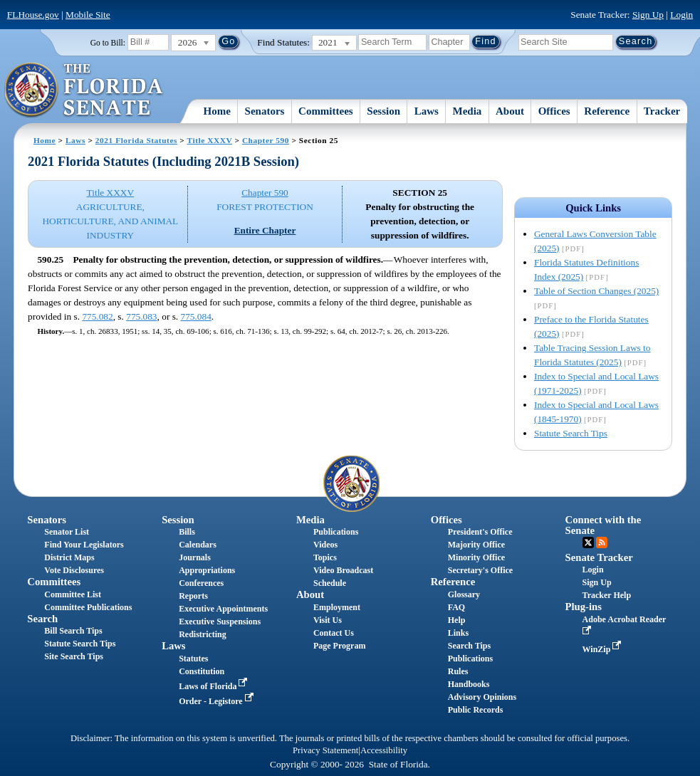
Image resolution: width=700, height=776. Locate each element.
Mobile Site (88, 15)
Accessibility (384, 750)
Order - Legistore (218, 701)
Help (457, 620)
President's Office (480, 532)
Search (42, 619)
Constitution (202, 671)
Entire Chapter (265, 230)
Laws (427, 111)
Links (458, 633)
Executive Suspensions (220, 622)
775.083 (141, 316)
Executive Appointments (223, 609)
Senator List (67, 532)
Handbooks (469, 684)
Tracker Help (607, 595)
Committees (326, 111)
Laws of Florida (214, 686)
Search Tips (469, 646)
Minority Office (476, 557)
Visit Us (328, 620)
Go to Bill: (108, 43)
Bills (187, 532)
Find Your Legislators (84, 545)
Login (681, 15)
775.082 (97, 316)
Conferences (201, 583)
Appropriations (207, 570)
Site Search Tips (74, 656)
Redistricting (203, 634)
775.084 (196, 316)
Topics (325, 557)
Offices (554, 111)
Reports (193, 596)
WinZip (604, 649)
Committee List (73, 594)
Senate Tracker (599, 557)
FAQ (456, 607)
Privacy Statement (325, 750)
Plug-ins (584, 607)
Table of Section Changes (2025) (596, 291)
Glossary (464, 594)
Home (217, 111)
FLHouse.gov (33, 15)
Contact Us (334, 633)
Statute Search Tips (571, 433)
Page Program (339, 646)
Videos (325, 545)
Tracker (662, 111)
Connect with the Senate (604, 525)
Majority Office (476, 545)
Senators (265, 111)
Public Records (476, 710)
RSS (602, 542)
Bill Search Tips (73, 631)
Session (383, 111)
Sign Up (648, 15)
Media (467, 111)
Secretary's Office (480, 570)
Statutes (193, 659)
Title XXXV (210, 140)
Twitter (588, 542)
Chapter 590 (266, 140)
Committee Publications (88, 607)
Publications (336, 532)
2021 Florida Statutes (136, 140)
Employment (337, 607)
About (510, 111)
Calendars (198, 545)
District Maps (69, 557)
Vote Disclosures (74, 570)
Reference (607, 111)
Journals (195, 557)
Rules (458, 671)
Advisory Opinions (482, 697)
